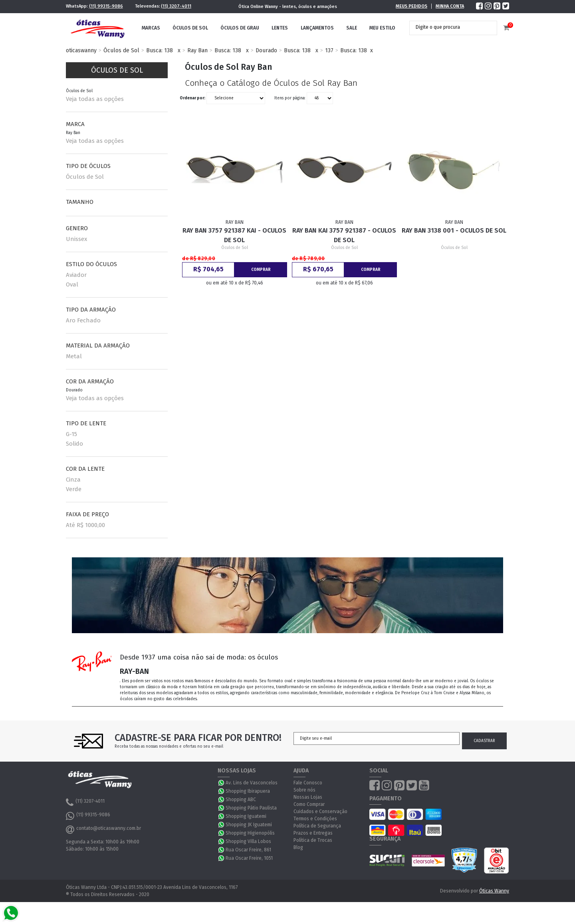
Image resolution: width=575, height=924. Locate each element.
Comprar (261, 270)
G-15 (71, 434)
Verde (74, 489)
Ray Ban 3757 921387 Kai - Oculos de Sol (234, 235)
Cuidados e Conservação (320, 811)
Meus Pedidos (411, 6)
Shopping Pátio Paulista (251, 808)
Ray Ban (197, 50)
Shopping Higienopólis (250, 833)
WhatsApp (222, 783)
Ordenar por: (192, 98)
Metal (74, 356)
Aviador (76, 275)
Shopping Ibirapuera (248, 791)
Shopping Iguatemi (246, 816)
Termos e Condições (315, 819)
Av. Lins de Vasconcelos (252, 783)
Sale (352, 28)
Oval (72, 284)
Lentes (280, 28)
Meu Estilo (382, 28)
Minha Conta (450, 6)
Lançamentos (317, 28)
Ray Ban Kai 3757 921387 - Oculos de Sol (344, 235)
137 (329, 50)
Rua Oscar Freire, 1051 (249, 858)
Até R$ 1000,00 (85, 525)
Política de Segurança (317, 826)
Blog (298, 847)
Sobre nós (304, 790)
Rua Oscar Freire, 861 (248, 850)
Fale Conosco (308, 783)
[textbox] (447, 27)
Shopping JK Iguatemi (249, 825)
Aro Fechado (83, 320)
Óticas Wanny (494, 891)
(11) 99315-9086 (106, 6)
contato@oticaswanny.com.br (103, 829)
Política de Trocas (313, 840)
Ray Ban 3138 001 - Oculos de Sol (454, 230)
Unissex (76, 239)
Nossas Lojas (308, 797)
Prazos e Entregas (313, 833)
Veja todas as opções (95, 99)
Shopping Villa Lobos (248, 841)
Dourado (266, 50)
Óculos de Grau (240, 28)
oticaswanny (81, 50)
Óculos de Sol (190, 28)
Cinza (73, 480)
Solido (74, 444)
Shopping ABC (241, 800)
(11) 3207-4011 (176, 6)
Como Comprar (309, 804)
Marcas (151, 28)
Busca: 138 (160, 50)
